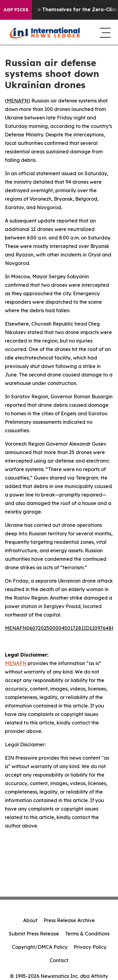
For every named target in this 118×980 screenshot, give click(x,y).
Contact (59, 960)
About (30, 920)
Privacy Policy (90, 947)
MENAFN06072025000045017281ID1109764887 (61, 628)
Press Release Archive (69, 920)
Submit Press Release (34, 934)
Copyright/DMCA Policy (40, 947)
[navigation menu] (104, 32)
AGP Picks (16, 10)
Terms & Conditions (87, 934)
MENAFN (17, 101)
